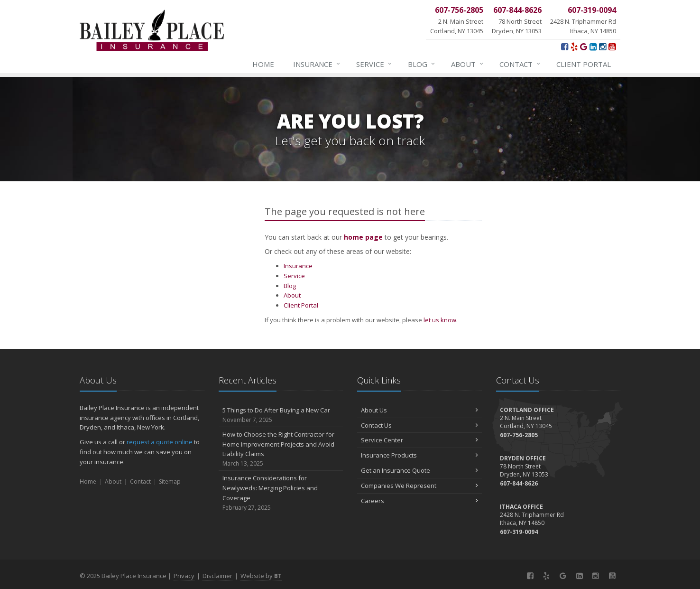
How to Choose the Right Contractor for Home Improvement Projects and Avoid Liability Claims (281, 449)
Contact (520, 64)
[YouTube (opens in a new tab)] (612, 47)
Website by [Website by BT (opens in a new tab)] (261, 576)
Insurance (317, 64)
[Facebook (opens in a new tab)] (565, 47)
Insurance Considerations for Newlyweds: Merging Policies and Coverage (281, 493)
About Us (419, 410)
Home (263, 64)
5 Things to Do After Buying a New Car (281, 415)
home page (363, 237)
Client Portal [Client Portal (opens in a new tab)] (584, 64)
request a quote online (160, 442)
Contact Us (419, 425)
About (468, 64)
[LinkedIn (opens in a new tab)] (593, 47)
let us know (440, 320)
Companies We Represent (419, 486)
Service (374, 64)
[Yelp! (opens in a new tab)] (574, 47)
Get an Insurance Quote (419, 470)
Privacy (184, 576)
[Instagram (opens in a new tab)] (603, 47)
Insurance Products (419, 455)
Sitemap (170, 481)
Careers (419, 501)
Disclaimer (217, 576)
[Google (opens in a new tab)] (584, 47)
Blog (422, 64)
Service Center (419, 440)
